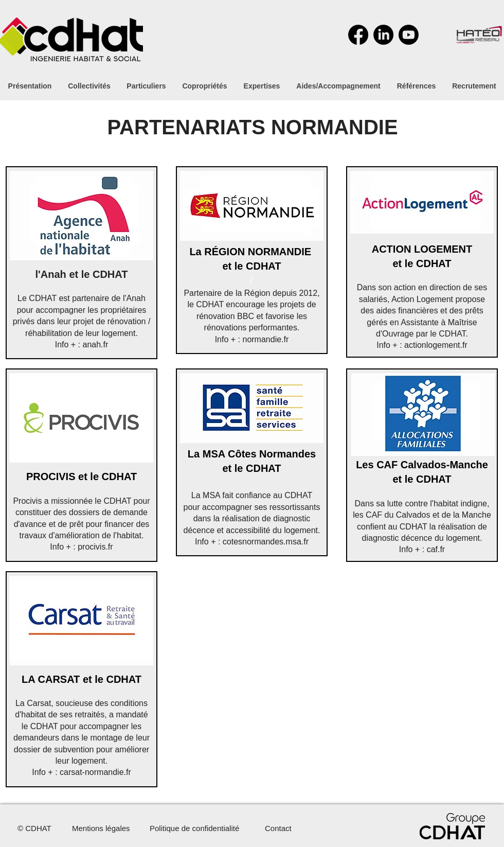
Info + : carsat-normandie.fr (82, 772)
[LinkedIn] (383, 35)
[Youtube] (409, 35)
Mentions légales (101, 828)
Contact (278, 828)
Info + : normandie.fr (252, 339)
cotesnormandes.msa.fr (266, 542)
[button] (338, 86)
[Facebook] (358, 35)
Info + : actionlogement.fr (422, 345)
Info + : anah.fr (82, 345)
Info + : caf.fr (422, 549)
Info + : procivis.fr (81, 547)
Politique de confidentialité (194, 828)
